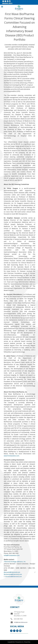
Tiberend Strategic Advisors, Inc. (15, 562)
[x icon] (5, 1)
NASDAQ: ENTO (7, 3)
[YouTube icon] (10, 1)
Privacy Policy (27, 642)
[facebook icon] (3, 1)
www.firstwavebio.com (12, 456)
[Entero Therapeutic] (19, 8)
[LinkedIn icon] (8, 1)
